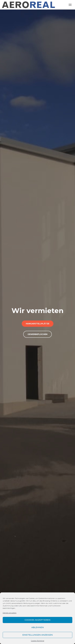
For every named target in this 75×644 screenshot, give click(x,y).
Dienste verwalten (10, 613)
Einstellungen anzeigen (38, 635)
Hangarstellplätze (38, 324)
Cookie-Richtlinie (38, 641)
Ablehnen (38, 627)
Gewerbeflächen (37, 334)
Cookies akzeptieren (37, 620)
